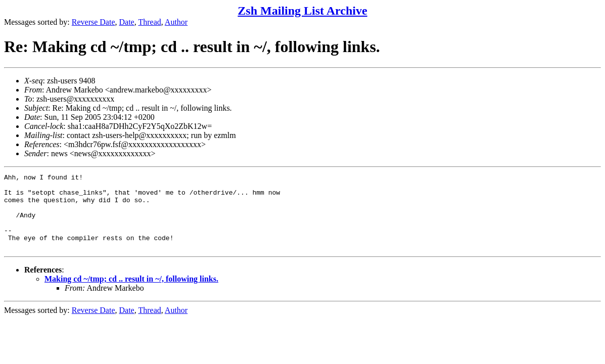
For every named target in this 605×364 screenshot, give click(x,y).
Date (127, 22)
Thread (149, 22)
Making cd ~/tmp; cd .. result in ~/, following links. (131, 294)
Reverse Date (94, 22)
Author (176, 22)
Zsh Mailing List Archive (302, 11)
